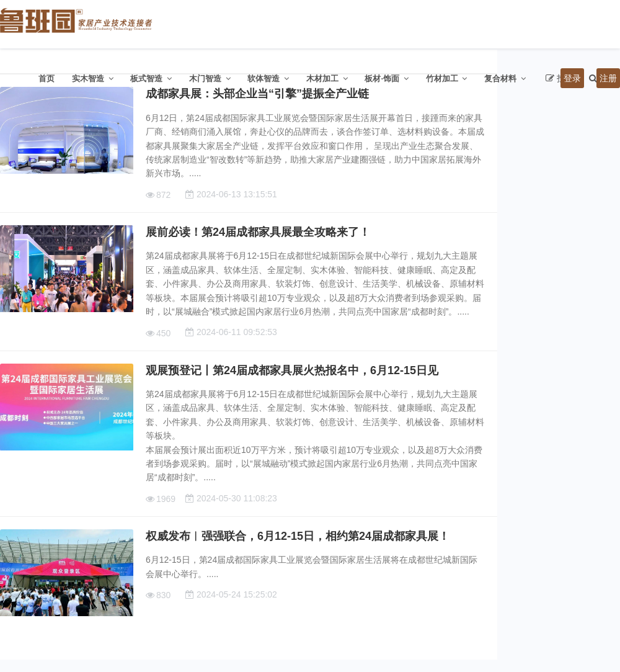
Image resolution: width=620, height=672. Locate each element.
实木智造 (88, 78)
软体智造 (263, 78)
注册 (608, 78)
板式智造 (146, 78)
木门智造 (205, 78)
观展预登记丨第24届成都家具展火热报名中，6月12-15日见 (292, 370)
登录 (572, 78)
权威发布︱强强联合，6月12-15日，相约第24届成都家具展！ (298, 536)
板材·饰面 (382, 78)
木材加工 (322, 78)
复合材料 (500, 78)
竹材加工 (442, 78)
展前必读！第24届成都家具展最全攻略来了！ (258, 232)
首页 (46, 78)
